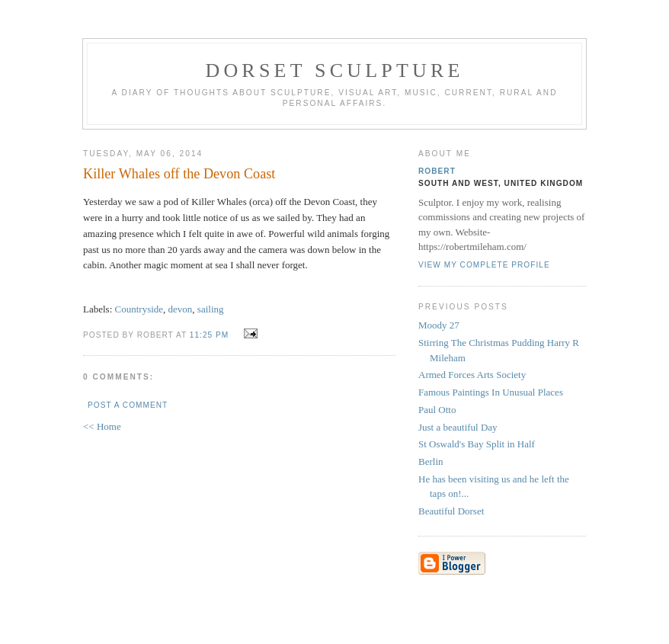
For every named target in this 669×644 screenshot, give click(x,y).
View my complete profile (484, 265)
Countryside (139, 309)
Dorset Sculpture (334, 70)
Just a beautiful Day (458, 427)
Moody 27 (439, 325)
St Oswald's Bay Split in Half (477, 444)
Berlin (431, 461)
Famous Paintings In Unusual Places (491, 392)
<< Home (102, 426)
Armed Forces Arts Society (472, 375)
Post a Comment (128, 405)
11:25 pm (209, 335)
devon (181, 309)
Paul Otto (437, 410)
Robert (437, 171)
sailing (211, 309)
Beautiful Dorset (451, 511)
